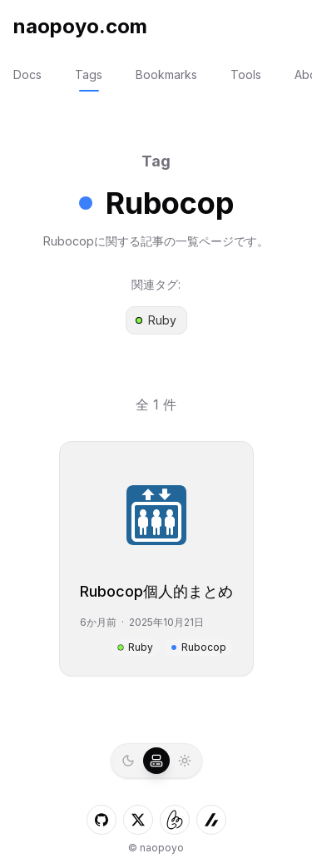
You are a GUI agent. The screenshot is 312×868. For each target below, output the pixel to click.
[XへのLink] (138, 820)
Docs (27, 74)
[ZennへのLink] (211, 820)
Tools (246, 74)
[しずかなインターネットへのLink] (175, 820)
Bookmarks (166, 74)
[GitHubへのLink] (102, 820)
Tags (89, 74)
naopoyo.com (80, 26)
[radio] (128, 761)
